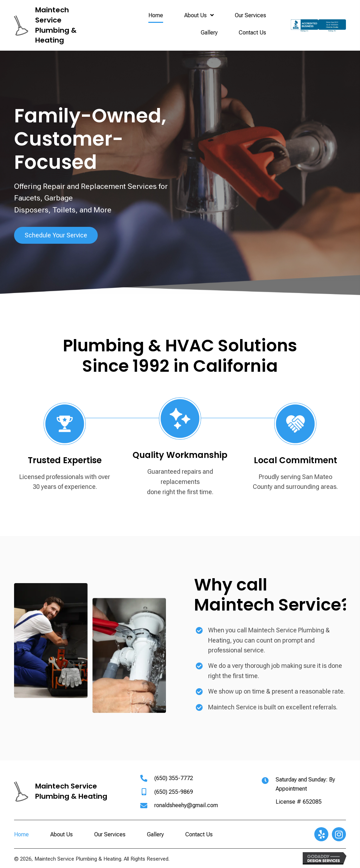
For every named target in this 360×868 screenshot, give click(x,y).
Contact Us (199, 834)
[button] (56, 235)
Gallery (155, 834)
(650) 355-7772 (174, 778)
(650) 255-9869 (174, 792)
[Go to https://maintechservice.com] (50, 25)
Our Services (110, 834)
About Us (62, 834)
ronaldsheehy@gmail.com (186, 805)
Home (21, 834)
